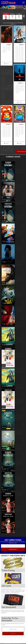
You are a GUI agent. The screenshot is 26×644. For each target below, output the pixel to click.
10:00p (22, 61)
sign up (13, 633)
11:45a (9, 127)
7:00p (22, 56)
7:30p (17, 58)
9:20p (9, 136)
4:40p (4, 49)
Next (24, 7)
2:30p (17, 51)
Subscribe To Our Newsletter (10, 619)
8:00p (22, 90)
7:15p (9, 49)
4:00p (4, 131)
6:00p (17, 56)
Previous (2, 7)
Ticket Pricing (8, 570)
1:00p (17, 49)
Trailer (7, 64)
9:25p (22, 133)
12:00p (22, 47)
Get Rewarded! (9, 607)
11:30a (4, 47)
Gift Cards (6, 586)
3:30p (22, 51)
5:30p (17, 90)
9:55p (4, 51)
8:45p (4, 136)
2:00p (9, 47)
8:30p (22, 58)
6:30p (4, 133)
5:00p (22, 54)
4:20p (9, 131)
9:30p (17, 61)
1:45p (4, 129)
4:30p (17, 54)
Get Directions (13, 549)
